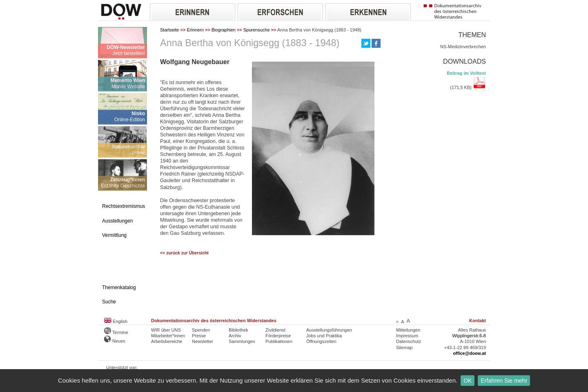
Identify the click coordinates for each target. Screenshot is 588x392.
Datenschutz (409, 341)
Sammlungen (242, 341)
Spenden (201, 330)
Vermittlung (114, 235)
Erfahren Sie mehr (504, 381)
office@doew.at (469, 353)
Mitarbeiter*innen (168, 336)
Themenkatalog (119, 287)
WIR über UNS (166, 330)
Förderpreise (278, 336)
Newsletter (203, 341)
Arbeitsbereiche (167, 341)
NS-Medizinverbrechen (463, 47)
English (116, 321)
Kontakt (478, 321)
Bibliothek (238, 330)
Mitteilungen (408, 330)
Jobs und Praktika (324, 336)
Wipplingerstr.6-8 (469, 336)
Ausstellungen (117, 221)
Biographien (224, 30)
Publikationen (279, 341)
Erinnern (195, 30)
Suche (109, 302)
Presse (199, 336)
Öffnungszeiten (321, 341)
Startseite (169, 30)
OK (468, 381)
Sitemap (404, 347)
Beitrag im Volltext (466, 73)
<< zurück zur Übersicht (184, 253)
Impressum (407, 336)
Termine (116, 332)
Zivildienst (275, 330)
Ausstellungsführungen (329, 330)
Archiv (235, 336)
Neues (115, 341)
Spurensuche (257, 30)
